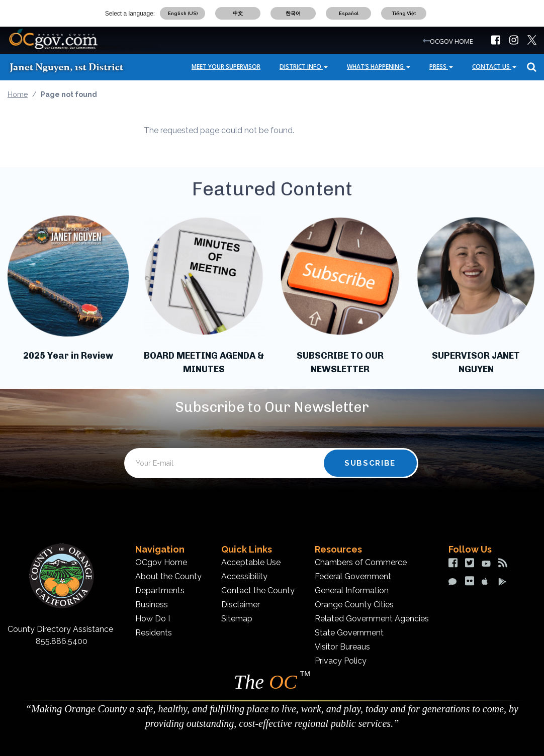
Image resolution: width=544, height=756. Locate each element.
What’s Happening (379, 67)
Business (152, 605)
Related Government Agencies (372, 619)
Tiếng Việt (404, 13)
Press (441, 67)
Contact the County (258, 590)
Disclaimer (241, 605)
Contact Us (494, 67)
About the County (168, 576)
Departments (160, 590)
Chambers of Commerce (361, 562)
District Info (304, 67)
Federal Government (353, 576)
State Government (349, 633)
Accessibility (244, 576)
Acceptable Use (251, 562)
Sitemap (237, 619)
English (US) (183, 13)
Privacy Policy (341, 661)
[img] (496, 40)
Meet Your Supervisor (226, 67)
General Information (352, 590)
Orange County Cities (354, 605)
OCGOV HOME (451, 41)
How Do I (153, 619)
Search (530, 67)
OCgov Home (161, 562)
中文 (238, 13)
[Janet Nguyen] (75, 67)
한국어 (293, 13)
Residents (154, 633)
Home (18, 94)
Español (349, 13)
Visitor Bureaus (342, 647)
